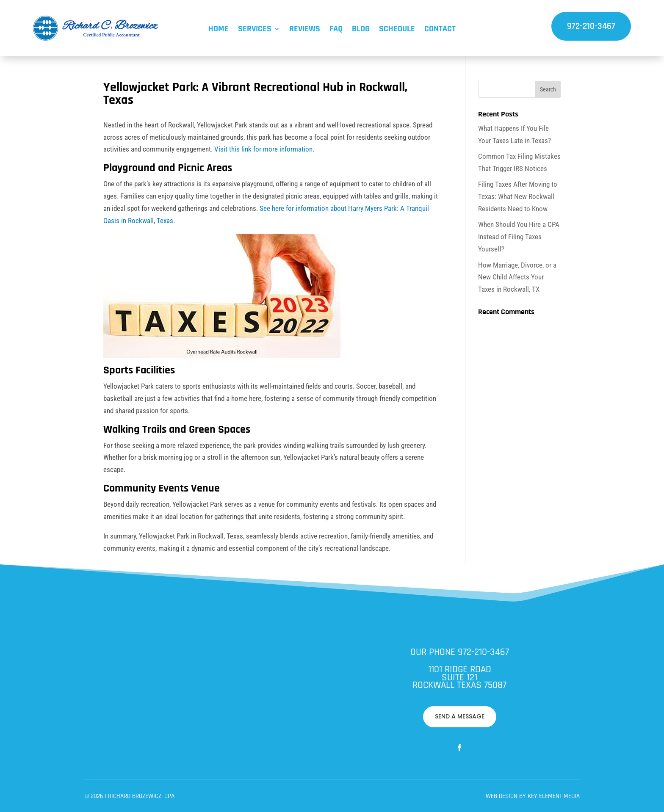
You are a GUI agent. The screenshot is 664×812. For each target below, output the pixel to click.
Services (255, 30)
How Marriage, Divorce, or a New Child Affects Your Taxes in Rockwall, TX (517, 277)
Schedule (397, 30)
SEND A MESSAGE (360, 694)
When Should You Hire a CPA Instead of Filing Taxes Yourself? (519, 237)
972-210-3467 (591, 26)
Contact (440, 30)
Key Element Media (380, 712)
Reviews (305, 30)
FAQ (336, 30)
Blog (361, 30)
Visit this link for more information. (264, 149)
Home (219, 30)
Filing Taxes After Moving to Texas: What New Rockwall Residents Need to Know (518, 196)
